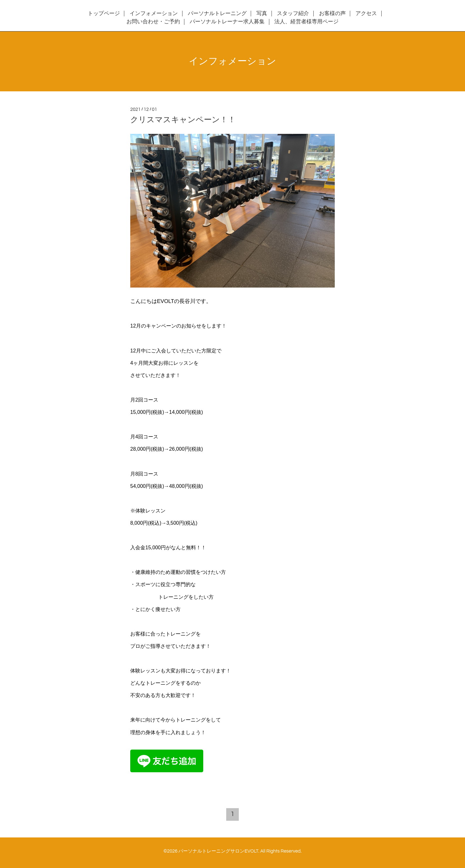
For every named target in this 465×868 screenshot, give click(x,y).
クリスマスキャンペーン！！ (183, 120)
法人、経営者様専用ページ (306, 22)
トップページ (104, 14)
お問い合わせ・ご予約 (153, 22)
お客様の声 (332, 14)
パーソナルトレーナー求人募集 (227, 22)
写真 (262, 14)
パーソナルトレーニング (217, 14)
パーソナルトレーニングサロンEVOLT (218, 851)
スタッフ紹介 (293, 14)
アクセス (366, 14)
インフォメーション (154, 14)
